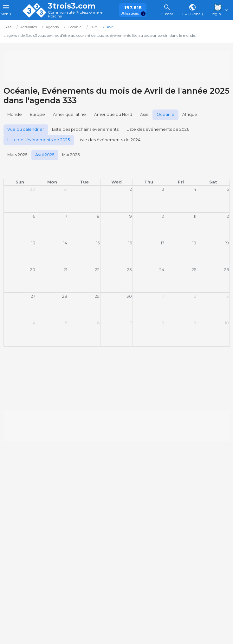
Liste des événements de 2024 (109, 140)
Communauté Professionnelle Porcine (75, 14)
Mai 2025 (71, 155)
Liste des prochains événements (85, 129)
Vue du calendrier (26, 129)
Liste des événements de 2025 (39, 140)
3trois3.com (72, 6)
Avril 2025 (45, 155)
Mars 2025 (17, 155)
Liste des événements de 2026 (158, 129)
